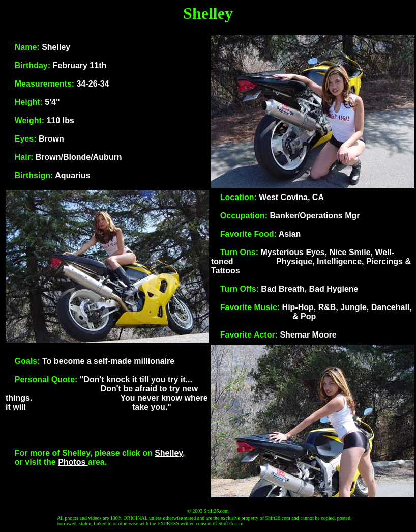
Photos (73, 462)
